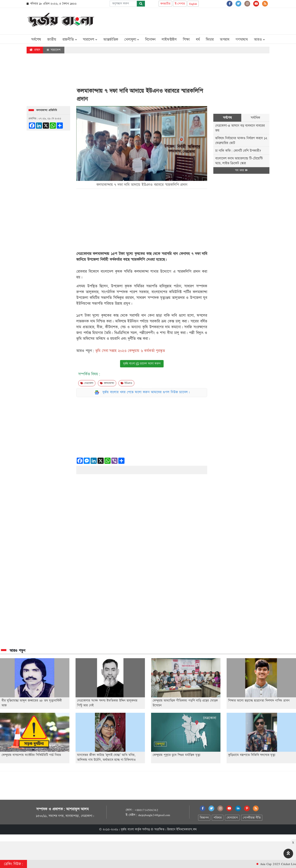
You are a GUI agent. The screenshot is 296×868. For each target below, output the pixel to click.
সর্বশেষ (36, 40)
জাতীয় (52, 40)
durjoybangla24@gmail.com (154, 815)
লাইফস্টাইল (169, 40)
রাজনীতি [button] (70, 40)
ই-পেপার (180, 4)
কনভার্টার (165, 4)
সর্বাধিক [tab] (255, 118)
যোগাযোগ (232, 818)
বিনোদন (150, 40)
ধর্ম (198, 40)
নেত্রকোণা (87, 383)
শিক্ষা (186, 40)
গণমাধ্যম (242, 40)
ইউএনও (126, 383)
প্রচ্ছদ (35, 50)
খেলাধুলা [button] (132, 40)
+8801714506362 (146, 810)
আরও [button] (259, 40)
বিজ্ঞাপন (204, 818)
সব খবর (241, 170)
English (193, 4)
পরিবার (217, 818)
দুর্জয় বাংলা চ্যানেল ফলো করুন (142, 364)
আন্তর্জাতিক (111, 40)
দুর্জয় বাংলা (127, 829)
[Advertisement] (199, 20)
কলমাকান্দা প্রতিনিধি (47, 110)
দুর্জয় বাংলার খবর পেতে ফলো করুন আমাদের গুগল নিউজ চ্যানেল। (146, 392)
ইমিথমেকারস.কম (187, 829)
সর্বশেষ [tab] (227, 118)
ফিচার (210, 40)
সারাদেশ (54, 50)
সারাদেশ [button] (90, 40)
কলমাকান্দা (107, 383)
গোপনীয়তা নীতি (252, 818)
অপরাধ (225, 40)
